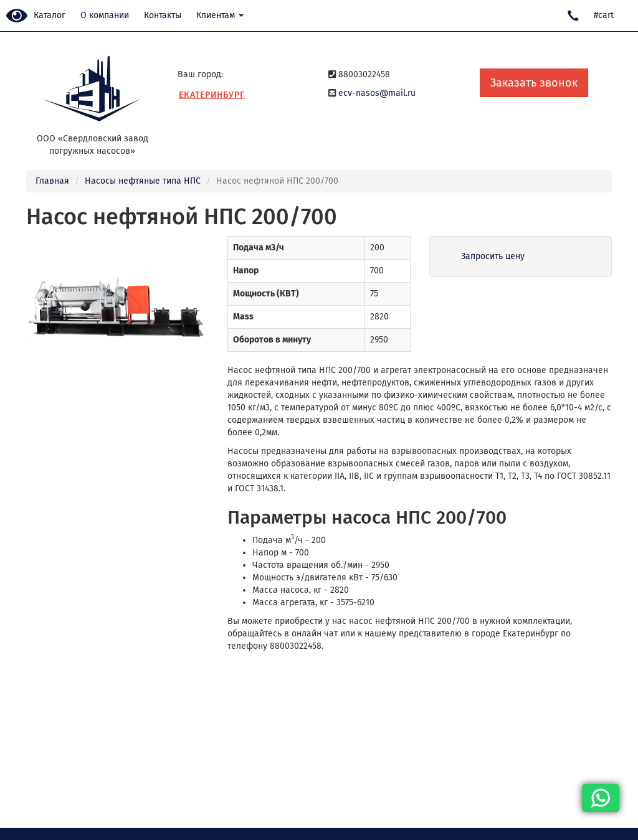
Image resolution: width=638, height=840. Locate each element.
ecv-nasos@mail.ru (377, 93)
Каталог (50, 15)
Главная (52, 181)
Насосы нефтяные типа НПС (143, 181)
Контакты (163, 15)
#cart (604, 15)
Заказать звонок (534, 83)
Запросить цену (493, 256)
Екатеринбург (212, 95)
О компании (105, 15)
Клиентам (220, 15)
